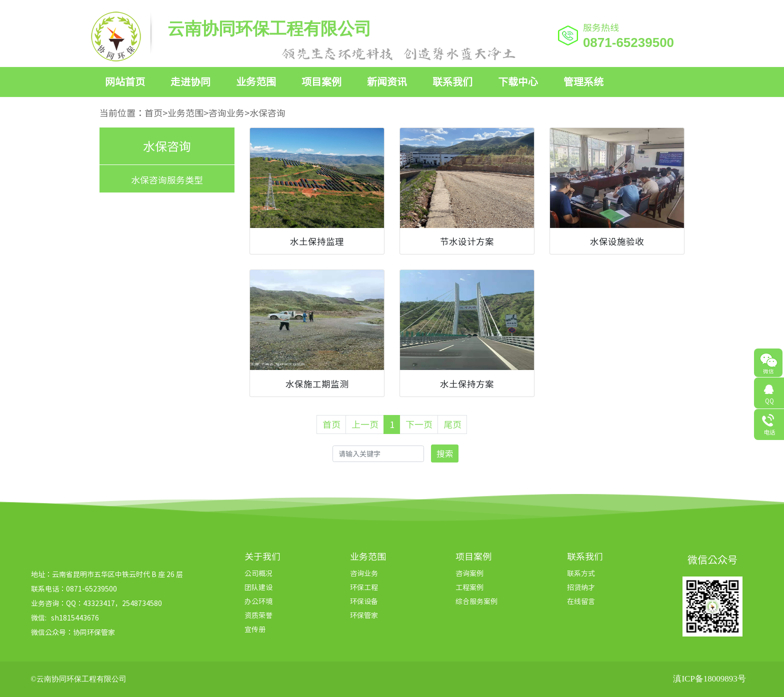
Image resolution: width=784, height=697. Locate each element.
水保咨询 (267, 113)
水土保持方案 (467, 384)
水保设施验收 (617, 241)
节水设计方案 (467, 241)
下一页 (419, 424)
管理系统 (583, 81)
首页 (153, 113)
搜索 (445, 453)
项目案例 (321, 81)
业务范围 (256, 81)
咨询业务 (226, 113)
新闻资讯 (387, 81)
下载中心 (518, 81)
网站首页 (125, 81)
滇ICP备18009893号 (709, 679)
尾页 (452, 424)
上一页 (365, 424)
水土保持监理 (317, 241)
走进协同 (190, 81)
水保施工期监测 (317, 384)
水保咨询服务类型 (167, 180)
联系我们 (452, 81)
